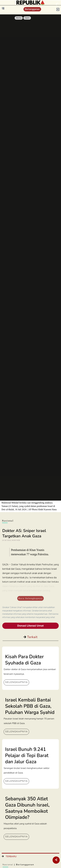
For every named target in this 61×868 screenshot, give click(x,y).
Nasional (8, 865)
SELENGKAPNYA (17, 682)
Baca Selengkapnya (31, 598)
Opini (27, 18)
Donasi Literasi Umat (31, 626)
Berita (19, 18)
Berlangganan (32, 9)
